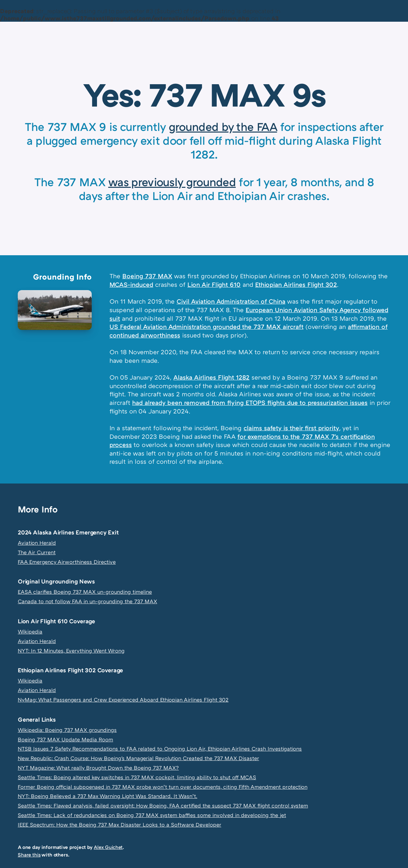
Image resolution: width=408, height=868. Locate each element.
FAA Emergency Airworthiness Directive (67, 562)
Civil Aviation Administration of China (231, 301)
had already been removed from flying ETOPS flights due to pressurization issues (250, 402)
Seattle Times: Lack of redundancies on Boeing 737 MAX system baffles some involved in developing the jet (152, 815)
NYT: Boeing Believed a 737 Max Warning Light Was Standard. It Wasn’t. (108, 796)
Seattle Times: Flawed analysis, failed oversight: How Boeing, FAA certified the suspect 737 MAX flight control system (163, 806)
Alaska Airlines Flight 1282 (211, 377)
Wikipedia (30, 632)
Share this (29, 855)
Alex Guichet (108, 847)
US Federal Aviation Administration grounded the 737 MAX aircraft (206, 326)
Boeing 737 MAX (147, 276)
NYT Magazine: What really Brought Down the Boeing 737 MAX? (98, 768)
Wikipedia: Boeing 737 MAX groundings (67, 730)
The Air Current (37, 552)
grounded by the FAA (223, 127)
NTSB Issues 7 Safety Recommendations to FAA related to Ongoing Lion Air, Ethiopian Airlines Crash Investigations (160, 749)
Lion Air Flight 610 (214, 284)
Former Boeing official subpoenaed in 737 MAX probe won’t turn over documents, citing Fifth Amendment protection (163, 787)
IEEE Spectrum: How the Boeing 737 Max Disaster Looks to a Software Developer (120, 825)
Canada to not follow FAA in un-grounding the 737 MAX (87, 601)
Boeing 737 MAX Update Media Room (65, 739)
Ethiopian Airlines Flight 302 (296, 284)
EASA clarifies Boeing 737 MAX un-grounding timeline (85, 592)
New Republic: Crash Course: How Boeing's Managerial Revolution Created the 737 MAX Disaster (138, 758)
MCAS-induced (131, 284)
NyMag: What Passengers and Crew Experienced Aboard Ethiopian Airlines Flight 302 (123, 700)
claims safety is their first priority (291, 428)
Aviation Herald (37, 543)
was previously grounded (172, 182)
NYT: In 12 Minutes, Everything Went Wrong (71, 651)
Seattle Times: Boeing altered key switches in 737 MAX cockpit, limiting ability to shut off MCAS (137, 777)
